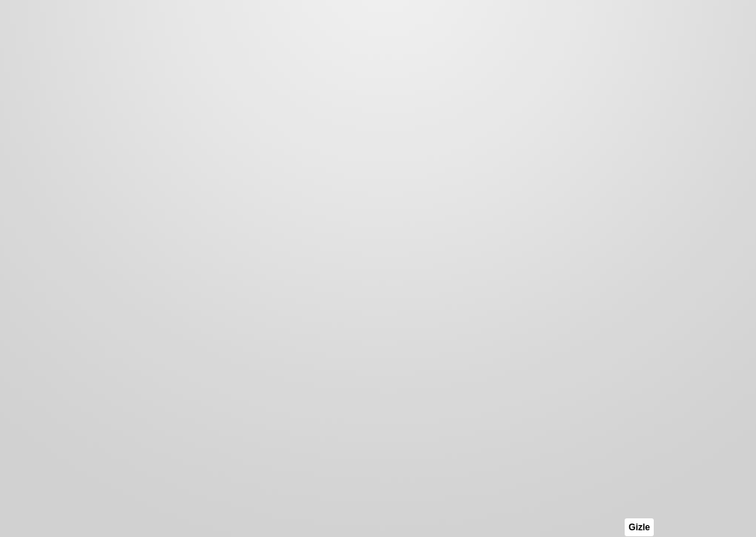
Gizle (639, 527)
